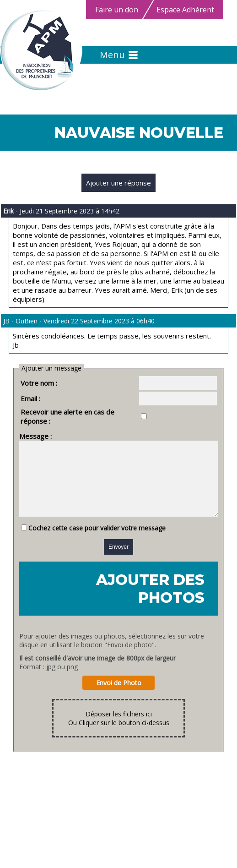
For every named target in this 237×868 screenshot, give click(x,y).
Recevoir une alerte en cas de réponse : (72, 412)
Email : (19, 399)
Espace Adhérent (185, 10)
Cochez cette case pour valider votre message (86, 532)
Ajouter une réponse (118, 183)
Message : (24, 427)
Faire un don (117, 10)
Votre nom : (27, 383)
